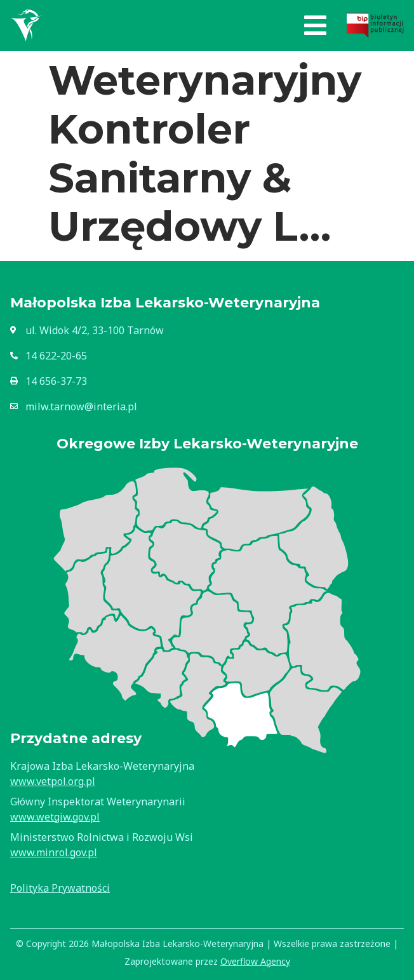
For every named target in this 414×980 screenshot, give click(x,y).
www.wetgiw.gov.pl (55, 817)
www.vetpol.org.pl (53, 781)
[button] (315, 25)
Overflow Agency (255, 961)
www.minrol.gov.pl (54, 852)
